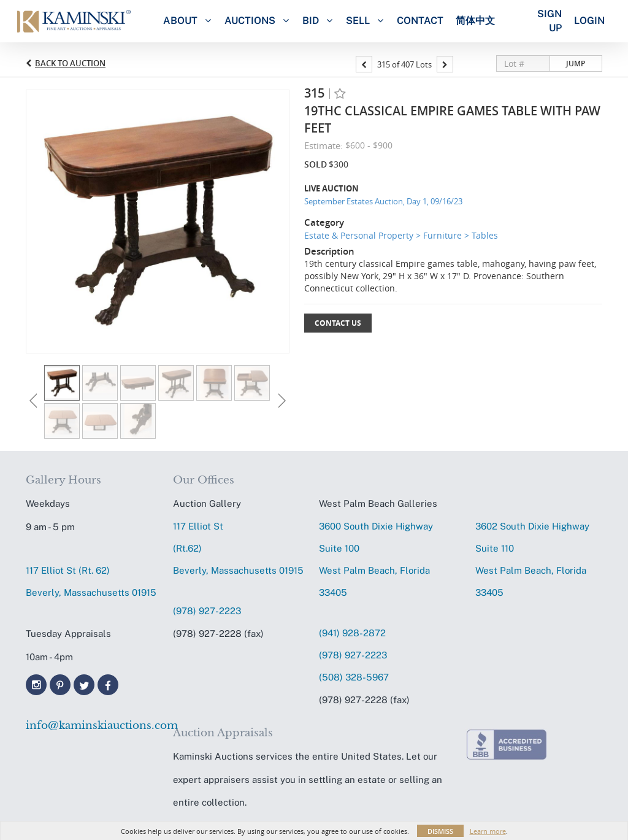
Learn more (488, 831)
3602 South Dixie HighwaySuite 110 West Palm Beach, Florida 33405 (532, 559)
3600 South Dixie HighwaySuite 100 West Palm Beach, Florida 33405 (376, 559)
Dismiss (440, 831)
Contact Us (338, 323)
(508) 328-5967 (354, 677)
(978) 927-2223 (207, 611)
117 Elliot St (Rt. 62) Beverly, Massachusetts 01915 (91, 581)
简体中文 (475, 21)
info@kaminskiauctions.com (94, 726)
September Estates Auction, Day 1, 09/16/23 (383, 201)
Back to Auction (70, 63)
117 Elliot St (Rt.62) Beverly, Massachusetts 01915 (238, 548)
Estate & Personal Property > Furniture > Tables (401, 235)
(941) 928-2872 (352, 633)
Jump (576, 64)
